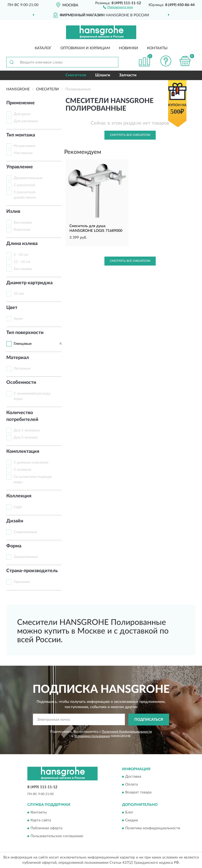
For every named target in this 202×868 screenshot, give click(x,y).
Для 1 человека (27, 430)
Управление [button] (20, 167)
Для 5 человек (26, 438)
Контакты (157, 48)
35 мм (19, 294)
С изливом (22, 470)
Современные (25, 532)
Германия (22, 582)
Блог (129, 812)
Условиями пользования (92, 736)
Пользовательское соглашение (57, 836)
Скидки (132, 820)
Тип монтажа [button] (21, 135)
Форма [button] (14, 546)
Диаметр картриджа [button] (29, 283)
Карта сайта (41, 820)
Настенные (23, 153)
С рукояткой (24, 185)
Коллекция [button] (19, 496)
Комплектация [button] (23, 452)
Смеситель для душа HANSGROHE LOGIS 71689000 (96, 228)
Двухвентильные (28, 178)
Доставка (133, 777)
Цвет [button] (12, 308)
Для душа (22, 114)
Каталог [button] (43, 48)
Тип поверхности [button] (25, 333)
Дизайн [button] (15, 521)
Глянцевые (23, 344)
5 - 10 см (21, 255)
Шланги (103, 75)
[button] (118, 7)
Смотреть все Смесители (130, 135)
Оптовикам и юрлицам (85, 48)
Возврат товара (138, 793)
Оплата (132, 785)
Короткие (22, 230)
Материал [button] (18, 358)
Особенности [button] (21, 382)
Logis (18, 507)
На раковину (24, 146)
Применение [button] (21, 103)
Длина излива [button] (22, 244)
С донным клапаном (31, 463)
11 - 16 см (22, 262)
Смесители (76, 75)
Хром (18, 319)
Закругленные (26, 557)
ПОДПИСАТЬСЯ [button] (149, 720)
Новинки (128, 48)
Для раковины (26, 121)
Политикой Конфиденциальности (127, 732)
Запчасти (128, 75)
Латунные (22, 369)
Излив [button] (13, 212)
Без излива (23, 223)
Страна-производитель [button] (32, 571)
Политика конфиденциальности (153, 828)
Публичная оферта (46, 828)
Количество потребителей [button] (22, 416)
